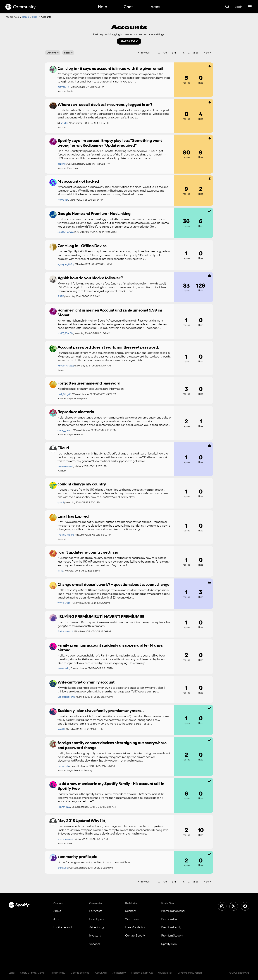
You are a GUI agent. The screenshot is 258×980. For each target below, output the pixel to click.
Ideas (155, 7)
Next (206, 53)
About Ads (101, 973)
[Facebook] (245, 906)
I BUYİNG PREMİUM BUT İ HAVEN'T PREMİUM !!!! (101, 617)
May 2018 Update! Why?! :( (82, 821)
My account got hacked (78, 181)
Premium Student (172, 935)
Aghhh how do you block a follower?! (90, 278)
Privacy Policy (58, 973)
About (57, 911)
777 (183, 53)
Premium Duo (170, 919)
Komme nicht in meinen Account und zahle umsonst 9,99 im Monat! (110, 313)
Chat (128, 7)
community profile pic (77, 857)
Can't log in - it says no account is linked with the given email (110, 68)
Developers (97, 919)
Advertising (96, 927)
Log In (239, 7)
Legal (12, 973)
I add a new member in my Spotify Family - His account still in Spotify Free (111, 786)
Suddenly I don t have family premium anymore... (101, 711)
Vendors (95, 944)
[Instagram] (222, 906)
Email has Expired (73, 516)
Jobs (56, 919)
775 (165, 53)
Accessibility (119, 973)
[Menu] (250, 7)
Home (25, 17)
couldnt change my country (82, 484)
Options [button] (52, 53)
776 (174, 53)
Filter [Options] (67, 53)
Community (20, 7)
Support (130, 911)
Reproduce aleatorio (76, 412)
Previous (145, 53)
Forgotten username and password (89, 383)
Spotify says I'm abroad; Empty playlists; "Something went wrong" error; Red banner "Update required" (110, 143)
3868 (196, 53)
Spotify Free (169, 944)
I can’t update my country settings (88, 552)
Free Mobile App (136, 927)
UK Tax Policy (165, 973)
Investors (95, 935)
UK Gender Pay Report (190, 973)
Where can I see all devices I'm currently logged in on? (105, 104)
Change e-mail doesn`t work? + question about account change (114, 584)
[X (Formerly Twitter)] (234, 906)
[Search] (227, 7)
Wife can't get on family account (86, 682)
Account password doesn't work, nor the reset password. (108, 347)
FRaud (63, 448)
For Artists (96, 911)
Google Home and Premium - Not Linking (94, 213)
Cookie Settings (80, 973)
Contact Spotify (135, 935)
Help (102, 7)
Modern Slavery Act (142, 973)
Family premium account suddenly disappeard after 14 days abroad (110, 648)
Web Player (132, 919)
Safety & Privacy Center (33, 973)
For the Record (63, 927)
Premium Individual (173, 911)
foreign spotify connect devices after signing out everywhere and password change (112, 745)
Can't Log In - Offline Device (82, 246)
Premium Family (171, 927)
